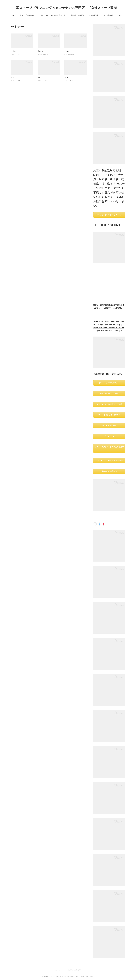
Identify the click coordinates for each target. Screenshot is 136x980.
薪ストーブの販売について (35, 15)
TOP (21, 15)
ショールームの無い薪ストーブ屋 (109, 404)
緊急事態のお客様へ (109, 471)
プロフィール (109, 436)
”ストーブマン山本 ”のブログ (109, 415)
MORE (113, 15)
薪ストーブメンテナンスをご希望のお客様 (60, 15)
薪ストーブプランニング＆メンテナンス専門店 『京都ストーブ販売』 (68, 8)
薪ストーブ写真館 (109, 426)
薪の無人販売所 (101, 15)
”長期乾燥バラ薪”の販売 (85, 15)
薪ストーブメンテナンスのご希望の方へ (109, 448)
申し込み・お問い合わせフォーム (109, 215)
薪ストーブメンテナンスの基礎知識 (109, 461)
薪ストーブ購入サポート (109, 393)
